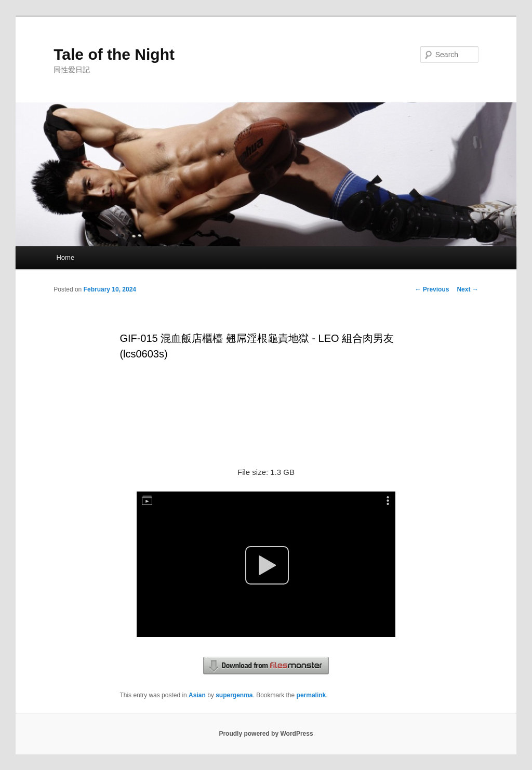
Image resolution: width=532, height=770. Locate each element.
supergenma (234, 695)
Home (65, 257)
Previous (432, 289)
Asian (197, 695)
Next (467, 289)
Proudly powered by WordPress (266, 734)
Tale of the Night (114, 54)
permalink (311, 695)
